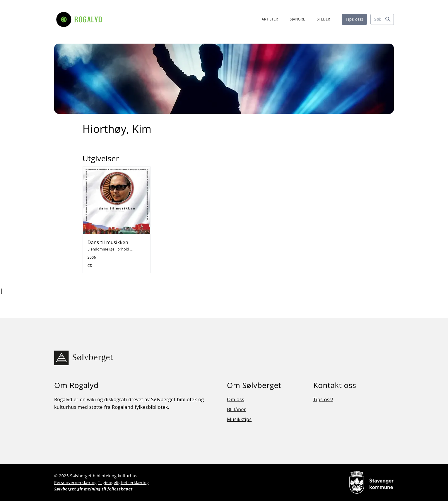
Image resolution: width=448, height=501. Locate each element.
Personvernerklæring (75, 482)
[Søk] (382, 19)
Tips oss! (354, 19)
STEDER (323, 19)
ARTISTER (270, 19)
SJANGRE (297, 19)
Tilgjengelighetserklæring (123, 482)
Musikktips (239, 419)
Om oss (236, 399)
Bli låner (236, 409)
